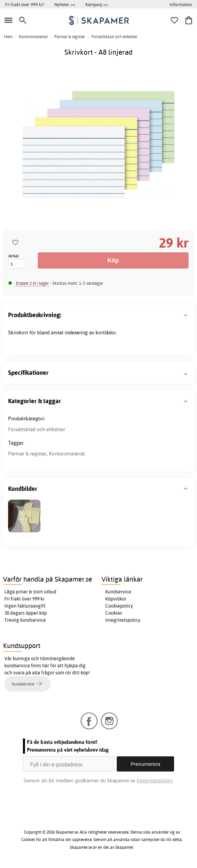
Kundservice (118, 592)
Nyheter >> (65, 4)
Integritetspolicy (123, 620)
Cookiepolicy (119, 606)
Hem (8, 37)
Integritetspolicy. (155, 780)
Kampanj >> (97, 4)
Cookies (114, 613)
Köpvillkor (116, 599)
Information (181, 4)
